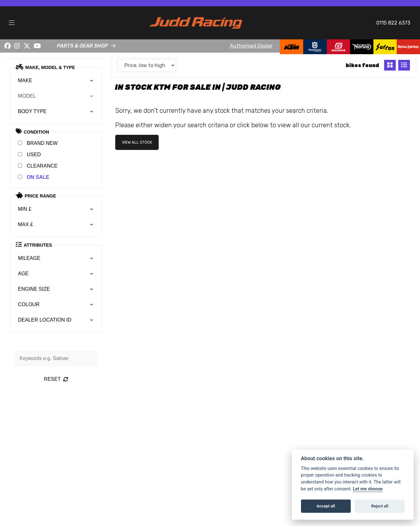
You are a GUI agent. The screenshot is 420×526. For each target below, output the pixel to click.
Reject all (380, 506)
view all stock (137, 142)
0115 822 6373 (393, 23)
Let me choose (368, 489)
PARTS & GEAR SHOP (82, 46)
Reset (56, 379)
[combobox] (56, 81)
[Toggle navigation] (12, 23)
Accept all (326, 506)
